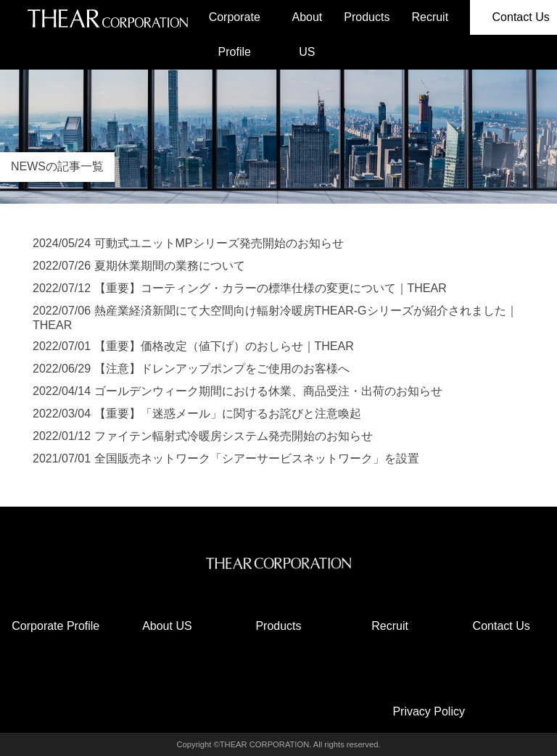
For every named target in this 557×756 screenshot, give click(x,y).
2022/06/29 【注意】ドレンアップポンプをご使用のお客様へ (191, 369)
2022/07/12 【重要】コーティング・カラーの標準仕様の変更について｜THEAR (240, 288)
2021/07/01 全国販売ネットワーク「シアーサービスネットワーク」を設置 (226, 458)
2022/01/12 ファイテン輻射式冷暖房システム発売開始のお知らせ (203, 436)
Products (367, 17)
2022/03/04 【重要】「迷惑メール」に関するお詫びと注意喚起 (197, 414)
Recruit (430, 17)
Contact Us (502, 626)
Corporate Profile (235, 34)
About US (307, 34)
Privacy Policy (429, 711)
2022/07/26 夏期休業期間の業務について (139, 266)
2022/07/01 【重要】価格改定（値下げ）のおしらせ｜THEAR (193, 346)
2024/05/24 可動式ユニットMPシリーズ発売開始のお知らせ (188, 243)
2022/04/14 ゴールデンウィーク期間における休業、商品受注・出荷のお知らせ (238, 391)
